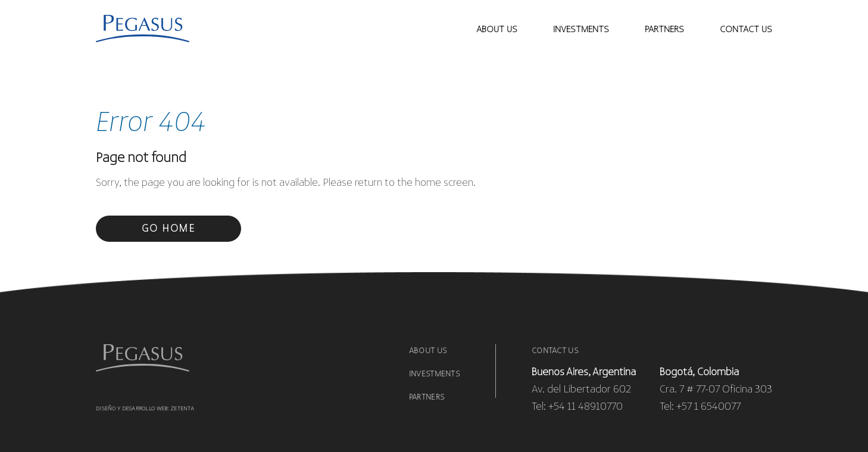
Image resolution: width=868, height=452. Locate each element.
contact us (746, 30)
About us (428, 351)
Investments (434, 374)
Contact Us (555, 351)
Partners (664, 30)
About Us (497, 30)
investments (581, 30)
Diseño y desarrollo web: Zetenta (145, 409)
